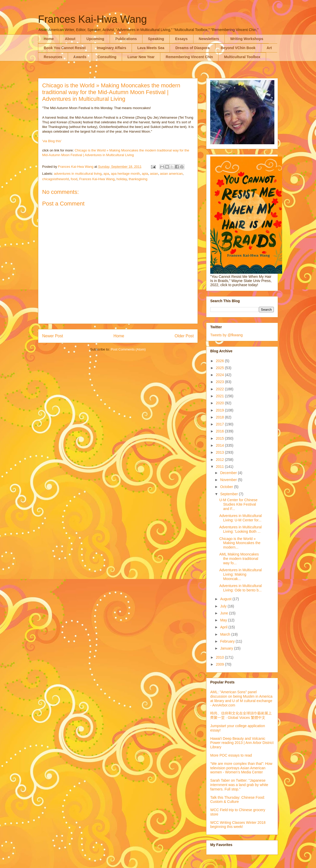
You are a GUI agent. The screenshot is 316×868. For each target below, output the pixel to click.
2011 (220, 467)
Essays (181, 39)
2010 (220, 657)
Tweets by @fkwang (227, 335)
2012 (220, 460)
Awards (80, 57)
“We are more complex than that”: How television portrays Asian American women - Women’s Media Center (241, 768)
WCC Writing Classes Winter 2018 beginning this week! (238, 825)
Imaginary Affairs (111, 48)
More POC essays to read (231, 755)
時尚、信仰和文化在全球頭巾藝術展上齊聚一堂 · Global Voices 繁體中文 (241, 715)
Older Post (184, 336)
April (224, 627)
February (228, 641)
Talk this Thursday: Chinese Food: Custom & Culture (238, 800)
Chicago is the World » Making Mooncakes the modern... (240, 543)
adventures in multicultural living (78, 174)
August (226, 599)
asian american (171, 174)
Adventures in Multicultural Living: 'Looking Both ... (240, 529)
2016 (220, 431)
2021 (220, 396)
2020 (220, 403)
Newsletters (209, 39)
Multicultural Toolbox (242, 57)
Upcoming (95, 39)
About (70, 39)
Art (269, 48)
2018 (220, 417)
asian (154, 174)
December (229, 473)
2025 (220, 368)
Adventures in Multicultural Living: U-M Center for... (240, 518)
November (229, 480)
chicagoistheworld (55, 179)
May (224, 620)
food (74, 179)
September (229, 494)
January (227, 648)
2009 (220, 664)
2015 (220, 438)
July (224, 606)
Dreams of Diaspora (192, 48)
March (226, 634)
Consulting (107, 57)
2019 (220, 410)
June (224, 613)
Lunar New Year (141, 57)
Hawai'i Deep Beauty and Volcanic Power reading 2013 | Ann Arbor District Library (242, 743)
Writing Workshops (247, 39)
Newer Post (53, 336)
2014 (220, 445)
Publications (126, 39)
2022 (220, 389)
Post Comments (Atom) (128, 349)
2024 (220, 375)
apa (106, 174)
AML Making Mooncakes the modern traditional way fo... (239, 559)
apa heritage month (125, 174)
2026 (220, 361)
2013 (220, 452)
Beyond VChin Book (238, 48)
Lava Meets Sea (151, 48)
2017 (220, 424)
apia (145, 174)
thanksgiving (138, 179)
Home (49, 39)
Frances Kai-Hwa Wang (92, 19)
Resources (53, 57)
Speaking (156, 39)
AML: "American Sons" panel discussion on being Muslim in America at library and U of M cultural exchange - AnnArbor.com (241, 698)
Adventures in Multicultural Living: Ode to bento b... (240, 588)
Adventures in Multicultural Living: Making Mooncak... (240, 574)
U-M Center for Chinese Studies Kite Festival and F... (238, 504)
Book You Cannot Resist (65, 48)
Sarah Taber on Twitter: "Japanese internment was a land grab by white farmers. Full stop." (239, 785)
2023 (220, 382)
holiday (122, 179)
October (227, 487)
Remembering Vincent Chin (189, 57)
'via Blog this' (52, 141)
